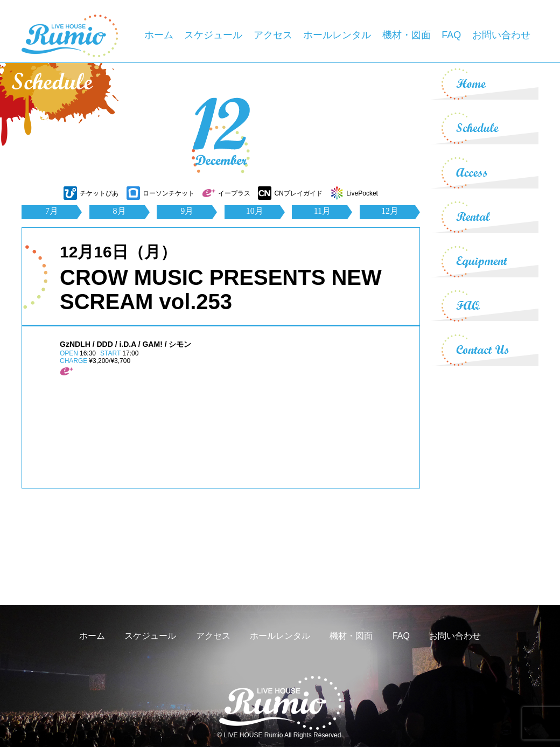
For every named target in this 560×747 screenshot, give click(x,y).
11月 (322, 211)
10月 (255, 211)
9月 (187, 211)
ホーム (159, 35)
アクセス (273, 35)
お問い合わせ (501, 35)
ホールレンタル (337, 35)
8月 (120, 211)
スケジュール (213, 35)
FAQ (451, 35)
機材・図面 (407, 35)
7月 (52, 211)
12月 (390, 211)
